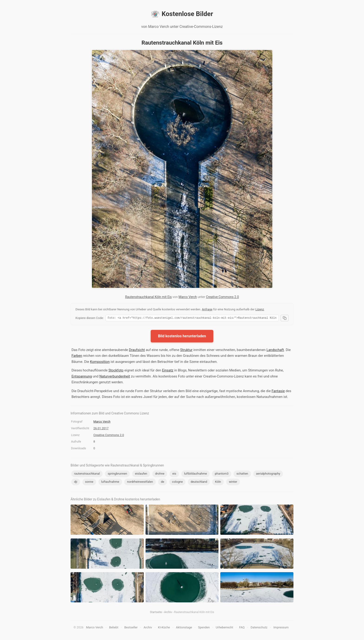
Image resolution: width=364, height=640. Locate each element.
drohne (160, 474)
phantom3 (222, 474)
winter (233, 482)
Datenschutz (259, 628)
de (162, 482)
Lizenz (260, 309)
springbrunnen (117, 474)
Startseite (156, 613)
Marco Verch (188, 297)
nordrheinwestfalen (140, 482)
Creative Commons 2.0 (222, 297)
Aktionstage (184, 628)
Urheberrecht (224, 628)
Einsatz (168, 371)
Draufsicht (137, 351)
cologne (177, 482)
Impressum (281, 628)
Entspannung (82, 377)
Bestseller (131, 628)
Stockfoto (116, 371)
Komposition (100, 362)
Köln (218, 482)
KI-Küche (164, 628)
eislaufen (141, 474)
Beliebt (114, 628)
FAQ (242, 628)
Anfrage (207, 309)
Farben (77, 356)
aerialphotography (268, 474)
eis (174, 474)
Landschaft (275, 351)
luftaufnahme (110, 482)
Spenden (204, 628)
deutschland (199, 482)
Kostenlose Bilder (182, 14)
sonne (89, 482)
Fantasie (278, 392)
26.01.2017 (101, 429)
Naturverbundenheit (115, 377)
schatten (242, 474)
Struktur (186, 351)
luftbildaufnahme (196, 474)
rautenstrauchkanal (87, 474)
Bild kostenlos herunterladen (182, 337)
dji (76, 482)
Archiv (168, 613)
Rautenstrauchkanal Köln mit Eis (148, 297)
